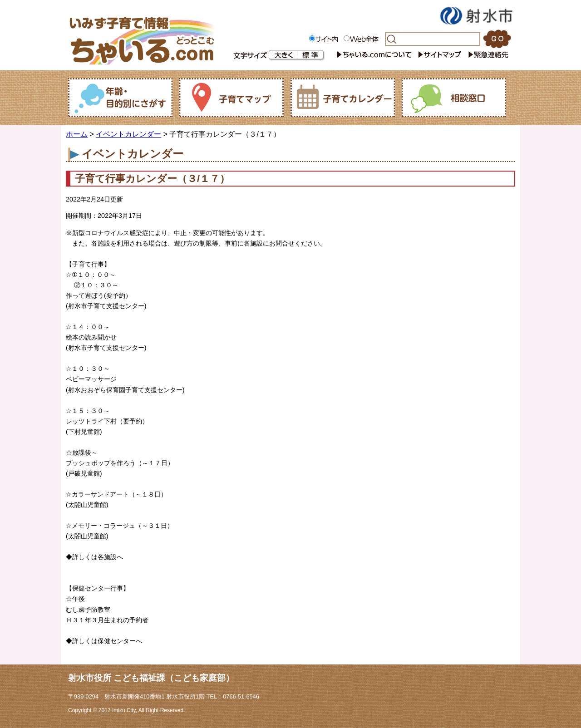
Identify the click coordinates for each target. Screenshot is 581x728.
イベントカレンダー (128, 134)
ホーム (77, 134)
